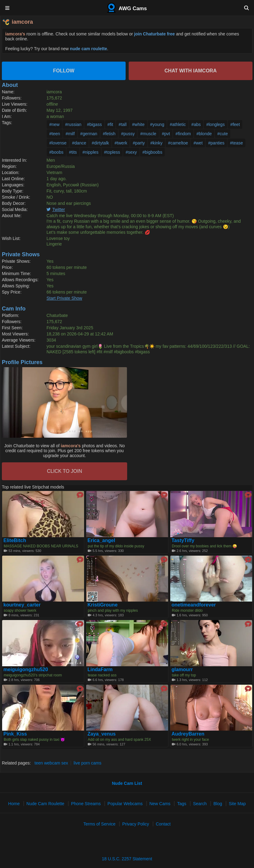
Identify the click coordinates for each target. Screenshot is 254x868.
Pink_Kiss (15, 734)
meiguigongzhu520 (26, 670)
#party (139, 143)
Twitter (59, 209)
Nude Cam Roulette (45, 804)
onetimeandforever (194, 605)
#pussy (128, 134)
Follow (64, 71)
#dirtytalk (100, 143)
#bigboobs (153, 152)
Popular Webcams (125, 804)
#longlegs (216, 124)
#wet (198, 143)
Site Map (237, 804)
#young (157, 124)
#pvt (166, 134)
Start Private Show (64, 298)
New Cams (160, 804)
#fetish (109, 134)
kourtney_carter (22, 605)
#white (138, 124)
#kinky (156, 143)
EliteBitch (15, 541)
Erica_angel (101, 541)
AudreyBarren (188, 734)
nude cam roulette (89, 49)
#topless (112, 152)
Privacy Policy (136, 824)
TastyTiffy (183, 541)
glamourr (182, 670)
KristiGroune (103, 605)
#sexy (131, 152)
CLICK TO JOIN (64, 471)
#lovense (58, 143)
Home (14, 804)
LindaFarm (100, 670)
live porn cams (87, 763)
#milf (70, 134)
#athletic (178, 124)
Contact (163, 824)
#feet (235, 124)
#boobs (56, 152)
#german (89, 134)
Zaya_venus (102, 734)
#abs (196, 124)
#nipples (91, 152)
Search (200, 804)
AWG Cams (127, 8)
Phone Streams (86, 804)
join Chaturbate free (155, 34)
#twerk (121, 143)
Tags (182, 804)
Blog (218, 804)
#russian (73, 124)
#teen (55, 134)
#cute (223, 134)
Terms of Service (99, 824)
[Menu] (8, 8)
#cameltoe (178, 143)
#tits (73, 152)
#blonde (204, 134)
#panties (216, 143)
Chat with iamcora (190, 71)
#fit (110, 124)
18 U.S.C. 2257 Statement (127, 859)
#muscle (148, 134)
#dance (79, 143)
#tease (236, 143)
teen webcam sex (51, 763)
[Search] (246, 8)
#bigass (94, 124)
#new (54, 124)
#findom (183, 134)
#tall (123, 124)
